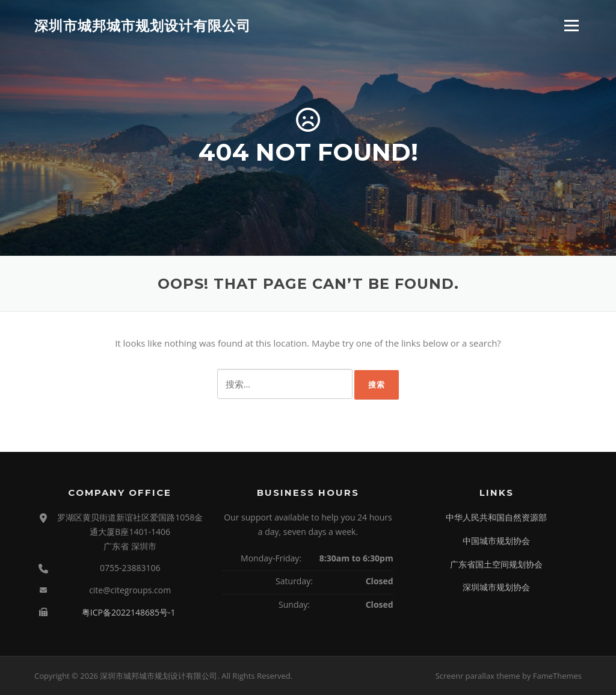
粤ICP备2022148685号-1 (129, 612)
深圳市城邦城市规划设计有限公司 (143, 25)
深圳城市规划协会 (496, 587)
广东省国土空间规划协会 (496, 564)
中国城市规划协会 (496, 541)
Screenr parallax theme (478, 676)
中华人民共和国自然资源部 (496, 517)
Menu (571, 25)
